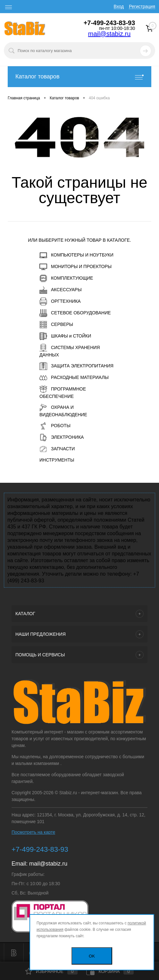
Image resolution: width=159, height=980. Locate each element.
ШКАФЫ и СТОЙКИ (65, 336)
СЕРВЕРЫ (56, 325)
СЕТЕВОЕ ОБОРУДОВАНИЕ (75, 313)
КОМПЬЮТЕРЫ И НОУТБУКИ (76, 255)
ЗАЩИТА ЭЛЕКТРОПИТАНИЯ (76, 366)
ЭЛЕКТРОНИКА (62, 437)
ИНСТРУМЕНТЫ (57, 460)
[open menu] (9, 7)
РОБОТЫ (55, 426)
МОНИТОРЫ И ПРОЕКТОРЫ (75, 267)
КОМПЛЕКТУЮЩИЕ (66, 278)
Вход (119, 6)
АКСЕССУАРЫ (61, 290)
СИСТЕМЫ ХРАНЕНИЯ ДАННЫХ (70, 351)
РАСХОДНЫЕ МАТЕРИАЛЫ (74, 378)
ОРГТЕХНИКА (60, 301)
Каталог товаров (79, 77)
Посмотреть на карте (33, 832)
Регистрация (142, 6)
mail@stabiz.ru (109, 34)
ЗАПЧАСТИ (57, 449)
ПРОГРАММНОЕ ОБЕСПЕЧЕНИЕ (63, 392)
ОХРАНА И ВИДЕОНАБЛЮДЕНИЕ (63, 410)
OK (92, 956)
